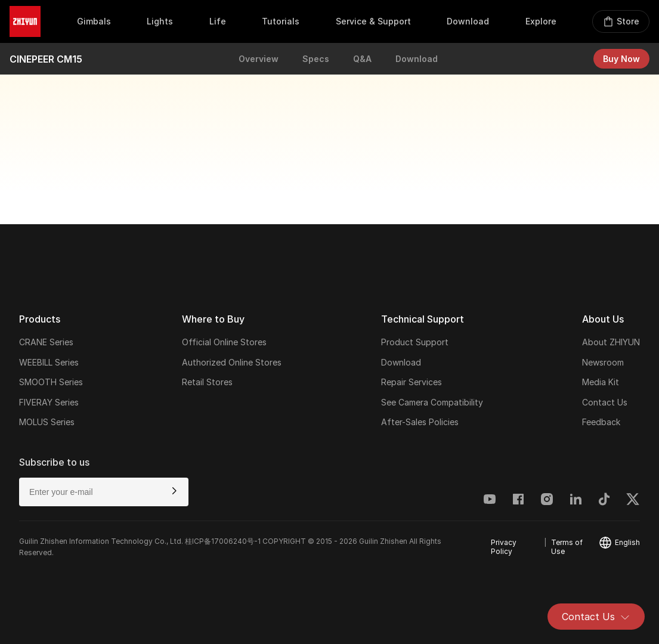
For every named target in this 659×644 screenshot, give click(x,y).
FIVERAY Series (49, 402)
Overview (259, 59)
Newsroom (603, 362)
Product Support (415, 342)
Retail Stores (207, 382)
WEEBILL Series (49, 362)
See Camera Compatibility (432, 402)
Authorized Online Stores (232, 362)
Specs (316, 59)
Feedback (601, 422)
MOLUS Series (47, 422)
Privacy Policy (504, 547)
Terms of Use (567, 547)
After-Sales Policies (420, 422)
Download (417, 59)
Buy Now (621, 59)
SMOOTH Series (51, 382)
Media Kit (601, 382)
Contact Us (596, 617)
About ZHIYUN (611, 342)
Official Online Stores (224, 342)
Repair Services (412, 382)
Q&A (362, 59)
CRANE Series (46, 342)
